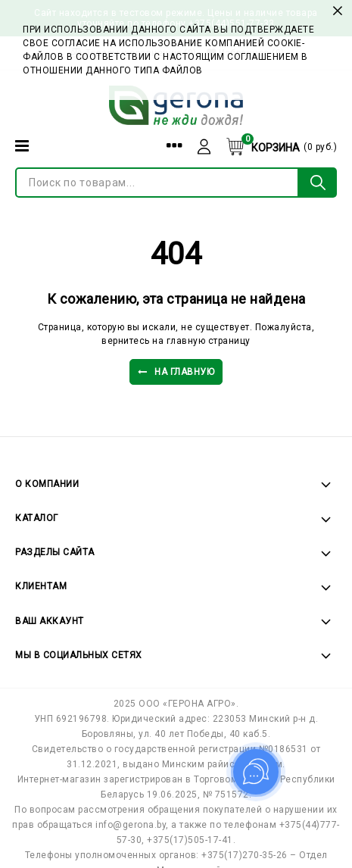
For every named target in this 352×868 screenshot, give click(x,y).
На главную (176, 372)
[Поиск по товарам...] (157, 183)
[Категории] (22, 146)
